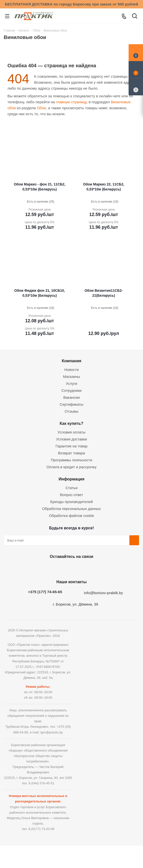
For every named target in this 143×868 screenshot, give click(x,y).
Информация (71, 479)
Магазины (72, 377)
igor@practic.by (52, 732)
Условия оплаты (72, 432)
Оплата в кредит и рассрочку (71, 467)
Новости (71, 370)
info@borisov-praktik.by (103, 593)
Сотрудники (71, 390)
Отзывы (72, 411)
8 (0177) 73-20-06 (41, 829)
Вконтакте (45, 568)
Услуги (71, 383)
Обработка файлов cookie (71, 516)
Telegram (83, 568)
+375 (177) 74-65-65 (45, 592)
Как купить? (71, 423)
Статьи (72, 488)
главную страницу (71, 102)
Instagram (70, 568)
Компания (72, 361)
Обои (41, 108)
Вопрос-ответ (71, 495)
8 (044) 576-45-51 (41, 783)
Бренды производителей (71, 502)
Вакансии (71, 397)
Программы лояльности (72, 460)
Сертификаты (71, 404)
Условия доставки (71, 439)
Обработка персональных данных (72, 509)
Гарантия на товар (71, 446)
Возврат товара (71, 453)
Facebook (58, 568)
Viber (95, 568)
